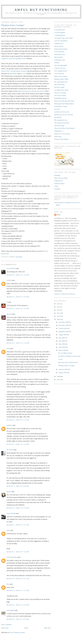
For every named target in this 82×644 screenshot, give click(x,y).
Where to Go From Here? (62, 134)
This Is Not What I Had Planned (64, 128)
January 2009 (63, 372)
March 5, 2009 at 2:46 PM (18, 486)
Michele (9, 314)
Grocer (24, 74)
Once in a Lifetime (60, 93)
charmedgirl (10, 610)
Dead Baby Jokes (60, 54)
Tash (59, 215)
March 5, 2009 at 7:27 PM (18, 525)
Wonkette (57, 189)
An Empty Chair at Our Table (64, 38)
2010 (58, 316)
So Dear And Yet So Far (62, 112)
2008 (58, 376)
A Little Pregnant (60, 33)
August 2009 (63, 335)
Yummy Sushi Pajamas (61, 139)
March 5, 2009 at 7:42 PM (18, 552)
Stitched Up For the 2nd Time (64, 115)
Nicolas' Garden (59, 87)
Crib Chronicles (59, 52)
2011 (58, 313)
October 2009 (63, 328)
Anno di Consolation (61, 41)
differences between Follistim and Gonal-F (31, 91)
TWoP (56, 186)
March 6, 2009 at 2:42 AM (18, 579)
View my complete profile (65, 294)
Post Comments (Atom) (17, 632)
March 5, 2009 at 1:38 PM (18, 297)
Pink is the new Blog (61, 178)
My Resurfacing (59, 84)
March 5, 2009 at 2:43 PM (18, 444)
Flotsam (57, 63)
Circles (60, 359)
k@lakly (9, 425)
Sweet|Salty (58, 117)
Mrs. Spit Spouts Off (61, 82)
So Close (57, 109)
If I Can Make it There (65, 353)
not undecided (11, 268)
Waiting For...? (59, 131)
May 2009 (62, 344)
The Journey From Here (62, 123)
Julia (8, 348)
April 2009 (62, 347)
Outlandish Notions (60, 98)
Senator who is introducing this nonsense (14, 71)
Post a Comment (6, 624)
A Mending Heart (60, 35)
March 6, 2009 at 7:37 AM (18, 590)
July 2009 (62, 338)
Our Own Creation (60, 95)
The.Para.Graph (59, 126)
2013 (58, 307)
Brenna (9, 492)
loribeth (9, 280)
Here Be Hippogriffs (61, 65)
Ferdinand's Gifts (60, 60)
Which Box (58, 137)
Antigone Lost (59, 43)
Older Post (47, 628)
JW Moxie (10, 450)
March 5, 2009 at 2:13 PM (18, 420)
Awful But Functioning (41, 10)
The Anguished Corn (61, 120)
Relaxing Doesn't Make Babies (64, 104)
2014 (58, 304)
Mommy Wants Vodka (61, 79)
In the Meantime (12, 557)
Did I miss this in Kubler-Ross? (68, 362)
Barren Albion (59, 46)
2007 (58, 380)
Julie (7, 254)
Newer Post (5, 628)
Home (26, 628)
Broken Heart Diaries (61, 49)
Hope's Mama (11, 513)
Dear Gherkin (59, 57)
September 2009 (64, 331)
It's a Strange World (60, 71)
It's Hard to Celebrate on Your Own (69, 356)
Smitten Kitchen (59, 184)
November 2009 (64, 325)
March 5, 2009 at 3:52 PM (18, 508)
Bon (8, 584)
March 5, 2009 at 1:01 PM (18, 275)
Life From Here (59, 74)
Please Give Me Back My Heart (64, 101)
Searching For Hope (61, 106)
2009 (58, 319)
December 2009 (64, 322)
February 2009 (63, 369)
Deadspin (57, 175)
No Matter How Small (61, 90)
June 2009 (62, 341)
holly (8, 530)
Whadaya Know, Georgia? (66, 366)
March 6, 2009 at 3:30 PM (18, 605)
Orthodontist (13, 74)
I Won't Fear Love (60, 68)
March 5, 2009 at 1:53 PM (18, 343)
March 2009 (63, 350)
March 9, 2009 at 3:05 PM (18, 619)
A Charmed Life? (60, 30)
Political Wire (59, 181)
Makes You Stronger (61, 76)
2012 (58, 310)
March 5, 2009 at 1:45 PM (18, 309)
